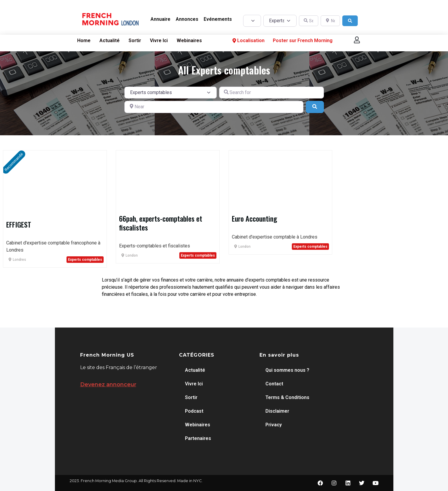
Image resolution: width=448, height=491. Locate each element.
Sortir (135, 40)
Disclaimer (277, 411)
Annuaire (160, 19)
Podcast (194, 411)
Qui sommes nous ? (287, 370)
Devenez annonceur (108, 384)
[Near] (214, 107)
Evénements (218, 19)
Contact (274, 384)
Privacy (274, 425)
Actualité (110, 40)
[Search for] (271, 93)
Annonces (187, 19)
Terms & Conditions (287, 397)
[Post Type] (252, 21)
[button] (357, 40)
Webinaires (189, 40)
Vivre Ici (159, 40)
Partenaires (198, 438)
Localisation (248, 40)
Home (84, 40)
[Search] (350, 21)
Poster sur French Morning (303, 40)
